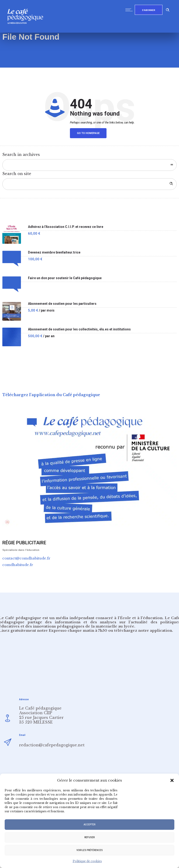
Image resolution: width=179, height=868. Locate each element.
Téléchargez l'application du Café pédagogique (51, 395)
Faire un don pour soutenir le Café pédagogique (65, 278)
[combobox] (89, 165)
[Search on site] (89, 184)
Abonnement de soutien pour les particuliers (62, 304)
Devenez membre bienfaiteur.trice (54, 252)
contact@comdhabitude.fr (26, 558)
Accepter (89, 825)
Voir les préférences (90, 850)
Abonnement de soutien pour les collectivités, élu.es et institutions (79, 329)
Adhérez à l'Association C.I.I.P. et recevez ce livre (66, 227)
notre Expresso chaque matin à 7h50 (72, 630)
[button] (172, 780)
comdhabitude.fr (18, 565)
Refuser (89, 837)
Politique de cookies (87, 861)
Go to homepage (88, 133)
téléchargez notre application (143, 630)
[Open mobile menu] (130, 10)
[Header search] (168, 9)
